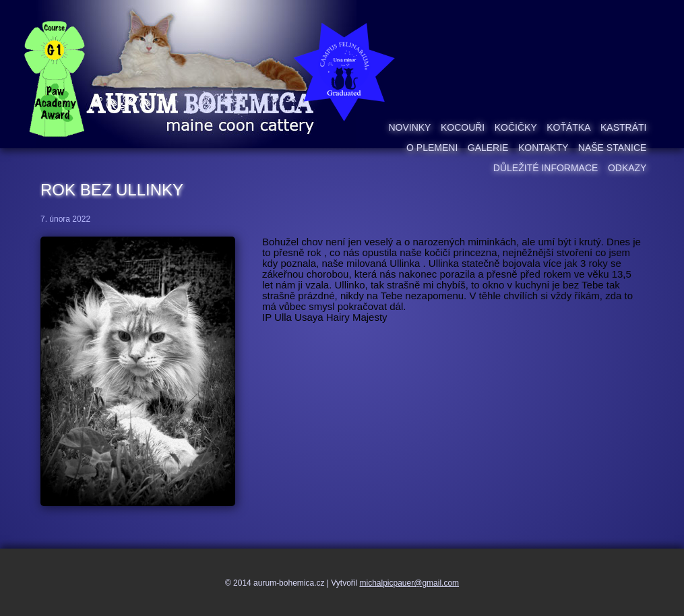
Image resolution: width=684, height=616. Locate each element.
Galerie (488, 148)
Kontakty (543, 148)
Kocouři (463, 127)
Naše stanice (613, 148)
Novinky (409, 127)
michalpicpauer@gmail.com (410, 583)
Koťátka (568, 127)
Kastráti (623, 127)
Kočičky (516, 127)
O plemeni (432, 148)
